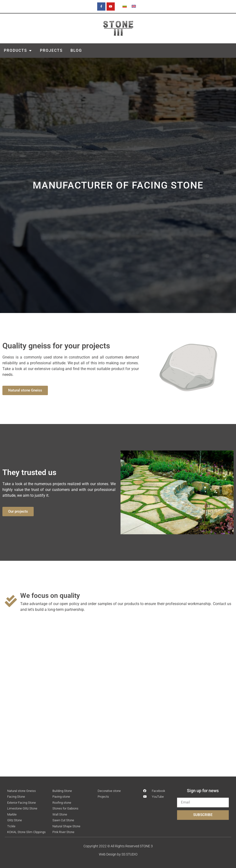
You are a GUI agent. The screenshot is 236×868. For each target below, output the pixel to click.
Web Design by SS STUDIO (118, 854)
